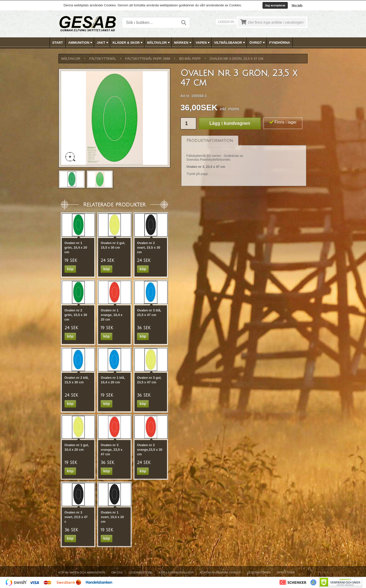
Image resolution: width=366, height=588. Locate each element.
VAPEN (203, 43)
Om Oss (117, 572)
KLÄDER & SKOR (128, 43)
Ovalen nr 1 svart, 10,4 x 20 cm (112, 517)
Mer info (297, 5)
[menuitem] (58, 43)
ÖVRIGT (258, 43)
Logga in (226, 22)
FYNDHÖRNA (280, 43)
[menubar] (183, 43)
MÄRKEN (183, 43)
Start (58, 43)
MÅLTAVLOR (159, 43)
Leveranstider (141, 572)
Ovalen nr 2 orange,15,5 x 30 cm (150, 450)
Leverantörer (259, 572)
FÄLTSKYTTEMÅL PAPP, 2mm (148, 59)
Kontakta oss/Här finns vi (221, 572)
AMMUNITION (81, 43)
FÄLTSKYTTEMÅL (103, 59)
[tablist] (244, 161)
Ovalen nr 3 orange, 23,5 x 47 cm (111, 450)
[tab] (210, 140)
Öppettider (286, 572)
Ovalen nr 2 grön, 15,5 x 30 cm (76, 315)
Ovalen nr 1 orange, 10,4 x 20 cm (111, 315)
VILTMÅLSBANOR (230, 43)
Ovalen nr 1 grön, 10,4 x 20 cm (76, 247)
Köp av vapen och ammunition (82, 572)
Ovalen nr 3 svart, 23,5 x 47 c (76, 517)
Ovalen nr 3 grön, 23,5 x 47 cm (237, 59)
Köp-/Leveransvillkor (176, 572)
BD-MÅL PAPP (190, 59)
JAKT (103, 43)
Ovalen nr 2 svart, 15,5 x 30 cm (149, 247)
